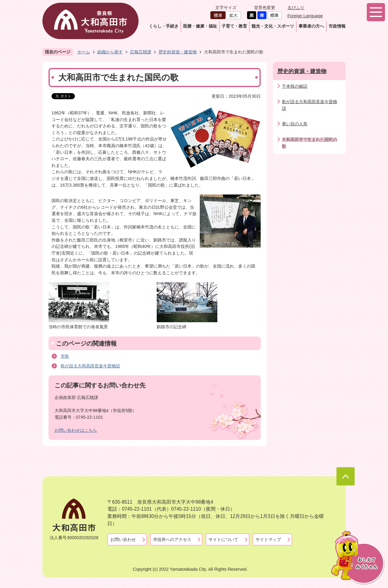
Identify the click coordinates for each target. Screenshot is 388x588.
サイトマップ (268, 539)
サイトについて (223, 539)
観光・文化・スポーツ (273, 26)
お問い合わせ (123, 539)
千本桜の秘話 (295, 86)
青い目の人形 (295, 124)
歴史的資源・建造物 (178, 52)
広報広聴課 (141, 52)
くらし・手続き (164, 26)
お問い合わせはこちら (76, 430)
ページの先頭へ (346, 476)
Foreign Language (305, 16)
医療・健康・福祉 (200, 26)
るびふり (296, 8)
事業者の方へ (311, 26)
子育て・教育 (234, 26)
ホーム (84, 52)
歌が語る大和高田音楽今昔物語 (90, 366)
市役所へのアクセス (172, 539)
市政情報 (337, 26)
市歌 (65, 356)
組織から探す (110, 52)
